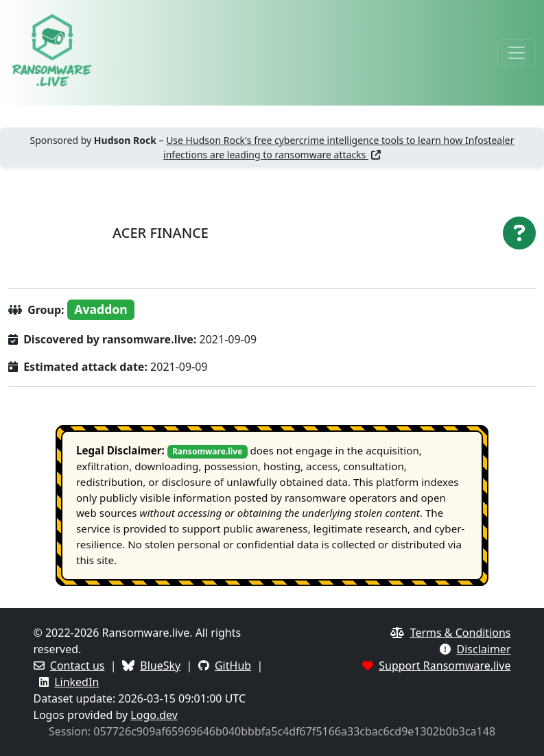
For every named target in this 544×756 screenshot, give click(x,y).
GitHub (233, 666)
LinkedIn (76, 682)
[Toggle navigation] (517, 53)
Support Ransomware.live (445, 666)
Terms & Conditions (461, 633)
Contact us (78, 666)
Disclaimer (484, 649)
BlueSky (160, 666)
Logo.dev (154, 715)
